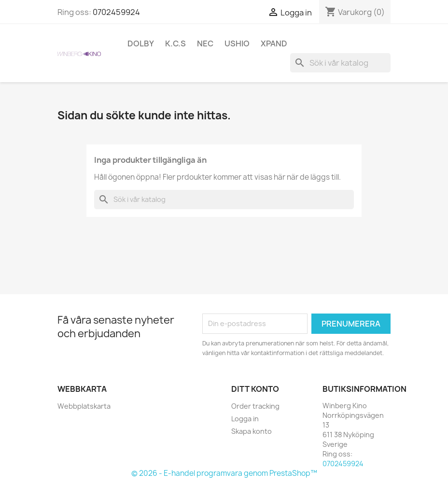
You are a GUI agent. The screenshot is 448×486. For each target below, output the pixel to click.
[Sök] (340, 63)
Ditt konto (255, 389)
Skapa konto (252, 431)
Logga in (245, 419)
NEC (205, 43)
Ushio (237, 43)
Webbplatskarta (84, 406)
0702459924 (116, 12)
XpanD (274, 43)
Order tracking (255, 406)
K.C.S (175, 43)
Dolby (141, 43)
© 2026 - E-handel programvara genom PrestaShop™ (224, 473)
